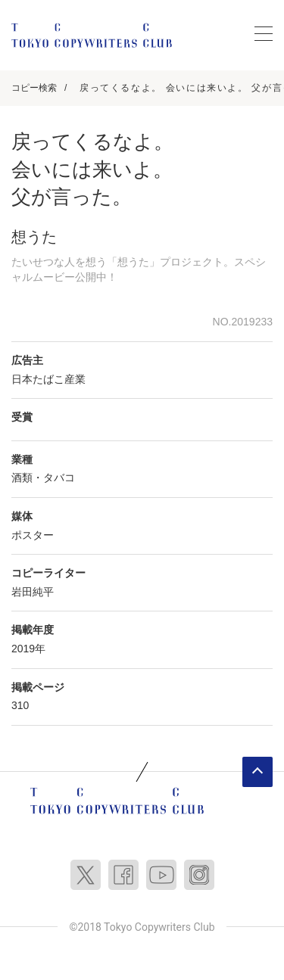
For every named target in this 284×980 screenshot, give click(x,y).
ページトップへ (257, 772)
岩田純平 (33, 592)
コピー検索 (34, 88)
